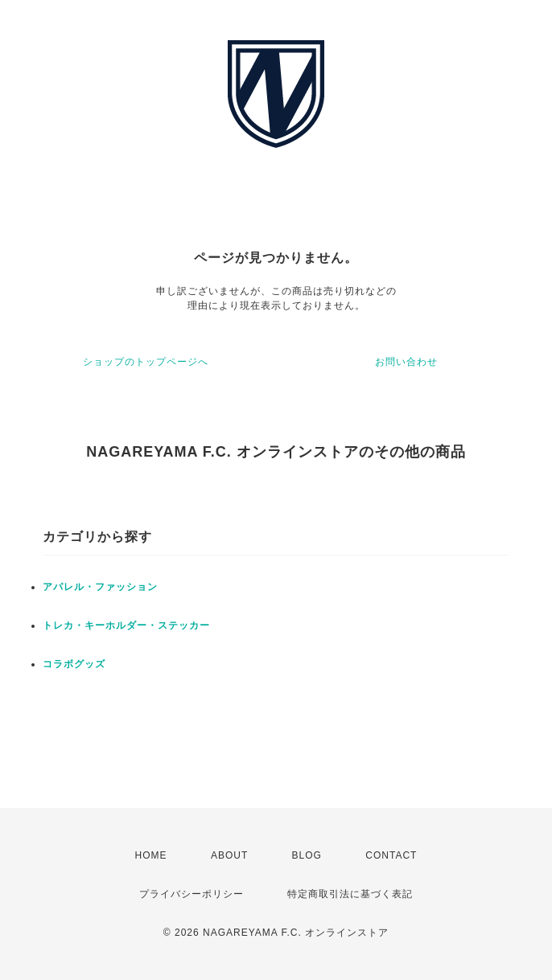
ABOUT (229, 855)
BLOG (307, 855)
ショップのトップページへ (146, 362)
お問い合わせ (406, 362)
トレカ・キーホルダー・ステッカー (126, 625)
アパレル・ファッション (100, 587)
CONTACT (391, 855)
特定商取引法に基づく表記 (350, 894)
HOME (151, 855)
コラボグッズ (74, 664)
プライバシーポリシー (192, 894)
